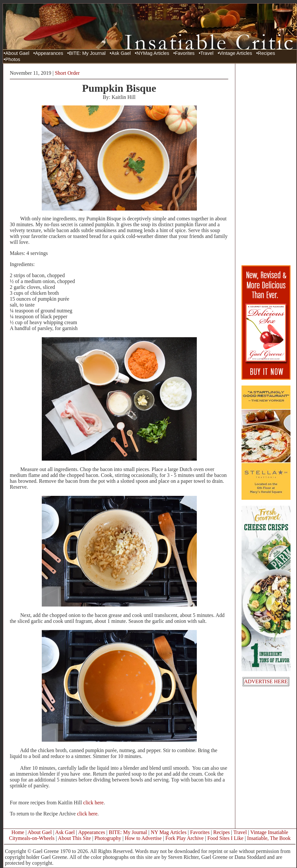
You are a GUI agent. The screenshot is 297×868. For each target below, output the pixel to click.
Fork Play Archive (185, 838)
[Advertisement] (266, 164)
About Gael (17, 53)
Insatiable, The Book (269, 838)
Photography (108, 838)
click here (94, 803)
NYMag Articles (153, 53)
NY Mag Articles (169, 832)
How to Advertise (143, 838)
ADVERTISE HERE (266, 681)
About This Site (74, 838)
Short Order (67, 73)
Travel (207, 53)
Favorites (185, 53)
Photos (13, 59)
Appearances (49, 53)
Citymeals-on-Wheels (32, 838)
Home (18, 832)
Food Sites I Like (225, 838)
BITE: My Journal (87, 53)
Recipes (266, 53)
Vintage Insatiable (269, 832)
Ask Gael (121, 53)
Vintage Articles (236, 53)
